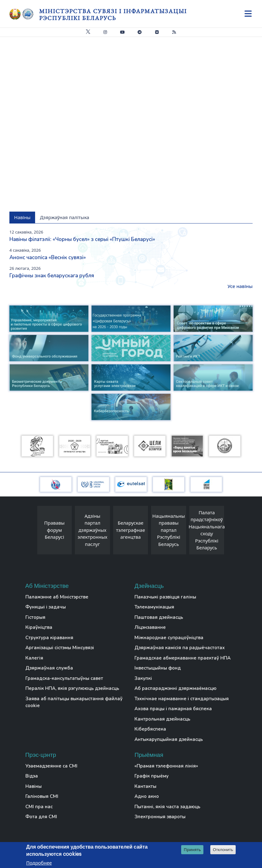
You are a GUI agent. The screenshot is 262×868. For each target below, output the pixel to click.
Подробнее (39, 863)
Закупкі (143, 678)
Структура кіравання (49, 638)
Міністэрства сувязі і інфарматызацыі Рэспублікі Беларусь (113, 15)
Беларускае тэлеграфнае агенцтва (130, 530)
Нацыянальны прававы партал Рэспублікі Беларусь (169, 530)
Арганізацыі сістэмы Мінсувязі (60, 648)
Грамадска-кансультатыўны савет (64, 678)
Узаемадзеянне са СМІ (51, 766)
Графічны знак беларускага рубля (52, 276)
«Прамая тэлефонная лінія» (166, 766)
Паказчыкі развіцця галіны (165, 597)
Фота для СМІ (41, 817)
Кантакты (145, 786)
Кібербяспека (150, 729)
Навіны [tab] (22, 217)
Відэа (32, 776)
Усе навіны (240, 286)
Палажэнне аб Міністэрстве (57, 597)
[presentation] (31, 532)
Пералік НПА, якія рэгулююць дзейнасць (72, 688)
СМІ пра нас (39, 807)
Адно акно (147, 796)
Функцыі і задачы (46, 607)
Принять (192, 850)
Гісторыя (35, 617)
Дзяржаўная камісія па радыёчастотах (180, 648)
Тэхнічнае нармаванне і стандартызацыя (182, 699)
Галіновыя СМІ (42, 796)
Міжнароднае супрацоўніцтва (169, 638)
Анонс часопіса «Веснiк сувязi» (48, 257)
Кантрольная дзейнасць (162, 719)
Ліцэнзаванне (150, 627)
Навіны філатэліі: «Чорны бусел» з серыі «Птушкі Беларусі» (82, 239)
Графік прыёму (152, 776)
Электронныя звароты (160, 817)
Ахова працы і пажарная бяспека (173, 709)
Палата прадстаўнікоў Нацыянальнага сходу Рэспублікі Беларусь (207, 530)
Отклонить (223, 850)
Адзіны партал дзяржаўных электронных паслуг (93, 530)
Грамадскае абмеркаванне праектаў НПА (183, 658)
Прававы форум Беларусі (54, 530)
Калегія (34, 658)
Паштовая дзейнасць (159, 617)
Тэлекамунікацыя (154, 607)
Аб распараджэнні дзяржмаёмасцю (176, 688)
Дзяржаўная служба (49, 668)
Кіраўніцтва (39, 627)
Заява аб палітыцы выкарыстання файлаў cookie (74, 702)
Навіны (34, 786)
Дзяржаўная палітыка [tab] (64, 217)
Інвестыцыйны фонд (158, 668)
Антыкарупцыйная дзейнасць (169, 739)
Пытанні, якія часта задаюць (167, 807)
